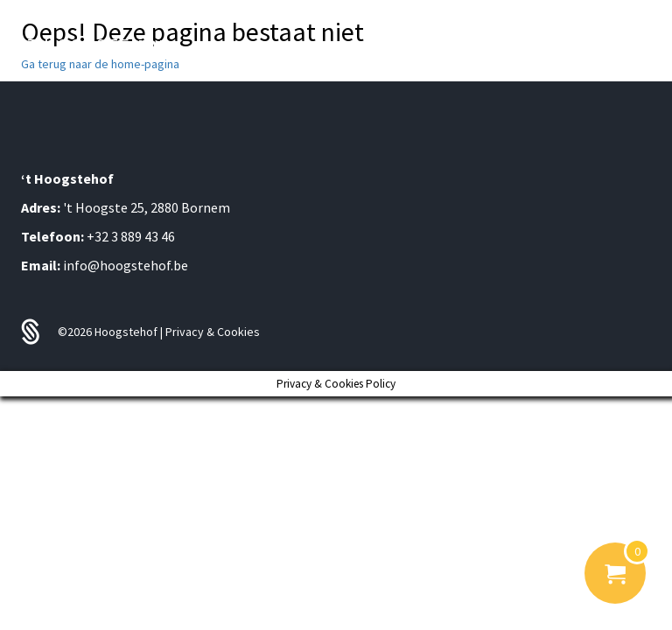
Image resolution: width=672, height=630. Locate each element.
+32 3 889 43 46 (131, 236)
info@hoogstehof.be (126, 265)
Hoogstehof (127, 332)
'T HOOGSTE (95, 45)
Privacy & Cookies (213, 332)
